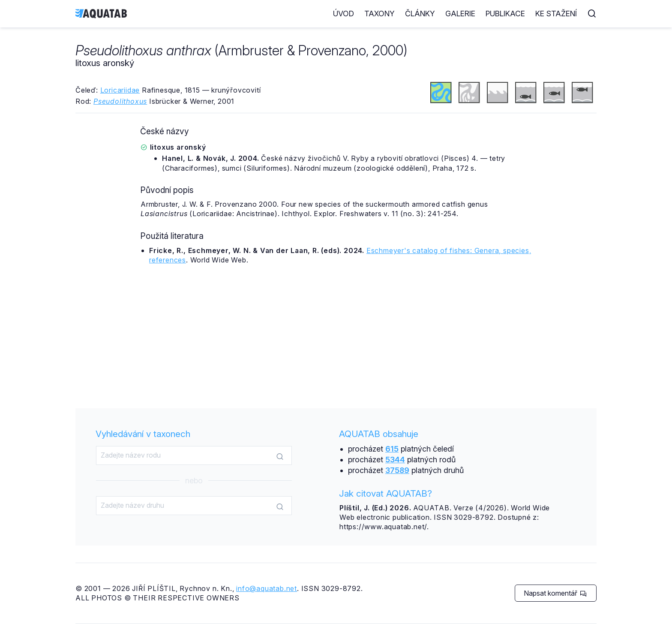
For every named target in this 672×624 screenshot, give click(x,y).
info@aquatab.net (267, 588)
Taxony (379, 14)
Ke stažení (556, 14)
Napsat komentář (555, 593)
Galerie (460, 14)
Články (420, 14)
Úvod (343, 14)
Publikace (505, 14)
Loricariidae (120, 90)
